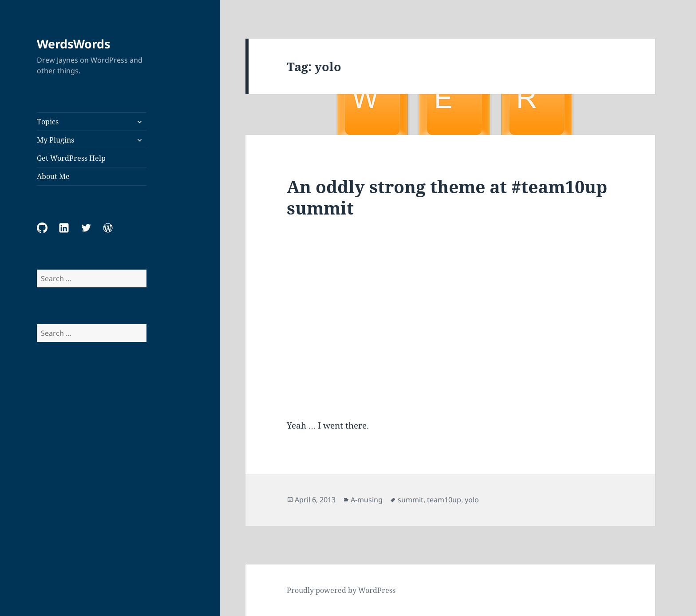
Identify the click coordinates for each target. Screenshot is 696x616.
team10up (444, 500)
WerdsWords (73, 44)
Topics (48, 122)
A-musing (367, 500)
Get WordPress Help (71, 158)
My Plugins (55, 140)
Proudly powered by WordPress (341, 590)
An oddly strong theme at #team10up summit (447, 197)
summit (411, 500)
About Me (53, 176)
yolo (472, 500)
